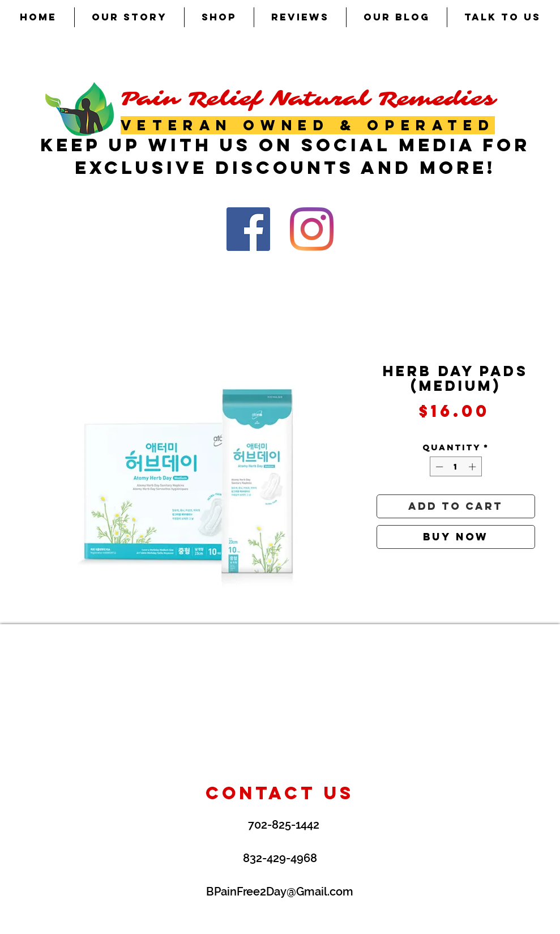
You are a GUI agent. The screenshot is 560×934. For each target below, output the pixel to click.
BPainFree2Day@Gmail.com (280, 892)
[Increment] (473, 467)
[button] (219, 17)
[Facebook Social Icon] (248, 229)
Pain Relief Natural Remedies (308, 99)
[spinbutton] (456, 467)
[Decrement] (438, 467)
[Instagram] (312, 229)
